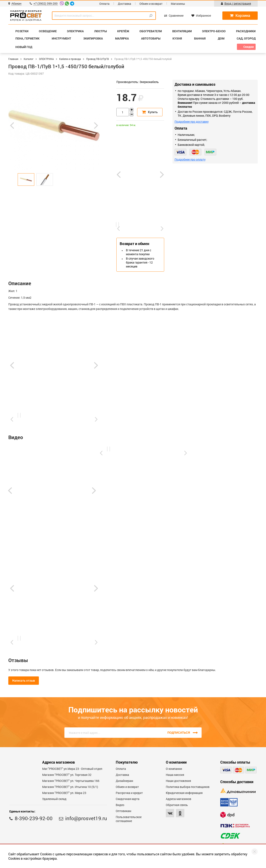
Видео (120, 805)
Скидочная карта (128, 799)
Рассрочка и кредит (129, 793)
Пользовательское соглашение (129, 819)
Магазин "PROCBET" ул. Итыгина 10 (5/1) (70, 787)
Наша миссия (175, 775)
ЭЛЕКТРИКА (46, 59)
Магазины (178, 4)
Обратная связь (177, 805)
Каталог (29, 59)
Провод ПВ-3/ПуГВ (98, 59)
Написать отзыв (24, 681)
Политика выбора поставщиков (188, 787)
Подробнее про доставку (192, 122)
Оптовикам (123, 811)
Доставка (124, 4)
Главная (13, 59)
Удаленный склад (54, 799)
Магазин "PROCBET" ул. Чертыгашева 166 (71, 781)
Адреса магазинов (179, 799)
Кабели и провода (70, 59)
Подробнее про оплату (190, 159)
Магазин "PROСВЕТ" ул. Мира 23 (64, 793)
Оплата (104, 4)
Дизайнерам (124, 781)
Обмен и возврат (151, 4)
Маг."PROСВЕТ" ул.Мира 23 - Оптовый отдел (72, 769)
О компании (174, 769)
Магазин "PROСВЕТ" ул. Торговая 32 (67, 775)
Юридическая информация (184, 793)
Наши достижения (178, 781)
